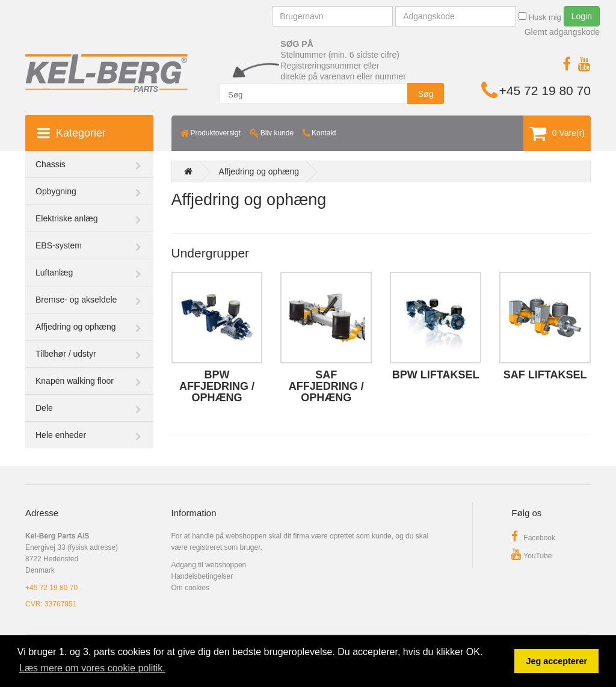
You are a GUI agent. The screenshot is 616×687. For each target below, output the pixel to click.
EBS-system (59, 245)
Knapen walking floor (75, 381)
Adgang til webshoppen (209, 565)
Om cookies (190, 588)
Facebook (533, 538)
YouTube (531, 556)
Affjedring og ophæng (76, 327)
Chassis (51, 164)
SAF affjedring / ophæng (326, 386)
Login (582, 16)
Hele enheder (61, 435)
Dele (44, 408)
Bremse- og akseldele (76, 300)
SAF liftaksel (545, 375)
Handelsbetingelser (202, 576)
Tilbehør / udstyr (66, 354)
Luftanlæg (54, 273)
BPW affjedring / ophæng (217, 386)
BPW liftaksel (436, 375)
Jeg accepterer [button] (556, 661)
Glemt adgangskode (562, 32)
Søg (426, 94)
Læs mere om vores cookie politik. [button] (92, 668)
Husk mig (540, 17)
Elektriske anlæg (67, 218)
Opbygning (56, 191)
